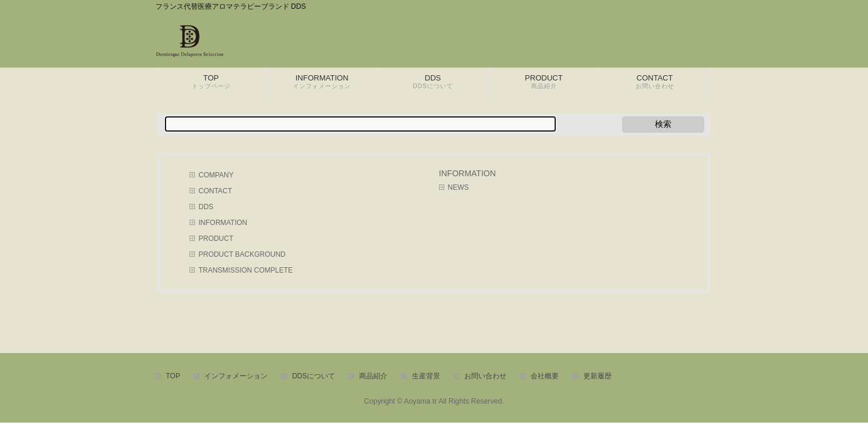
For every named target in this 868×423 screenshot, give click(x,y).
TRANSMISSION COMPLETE (245, 270)
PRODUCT (216, 239)
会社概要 (545, 376)
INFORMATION (223, 223)
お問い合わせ (485, 376)
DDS (206, 207)
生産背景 (426, 376)
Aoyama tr (420, 401)
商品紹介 (373, 376)
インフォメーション (236, 376)
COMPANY (216, 175)
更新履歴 (597, 376)
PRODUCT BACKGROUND (242, 254)
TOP (173, 376)
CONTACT (215, 191)
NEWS (458, 187)
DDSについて (314, 376)
